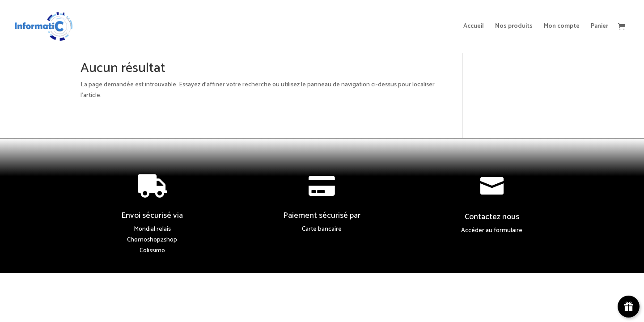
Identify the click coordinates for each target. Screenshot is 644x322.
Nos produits (514, 27)
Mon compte (562, 27)
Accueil (474, 27)
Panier (600, 27)
